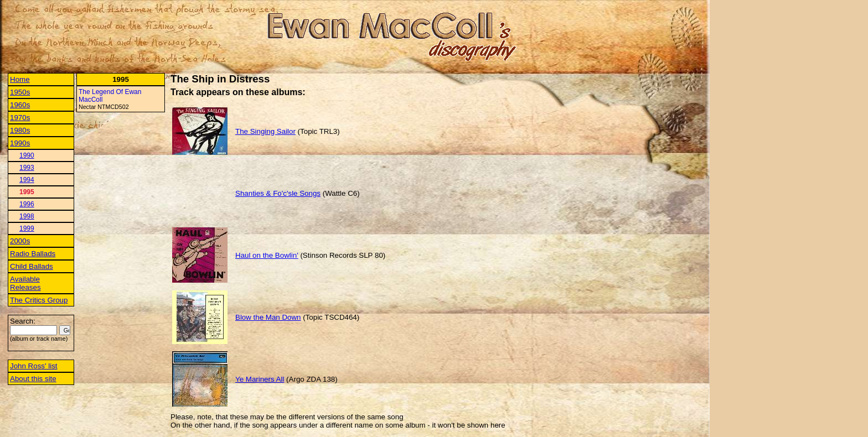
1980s (20, 130)
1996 (27, 204)
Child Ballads (32, 266)
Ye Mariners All (260, 379)
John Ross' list (34, 366)
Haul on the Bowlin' (267, 255)
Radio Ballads (33, 254)
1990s (20, 143)
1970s (20, 118)
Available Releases (25, 283)
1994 (27, 180)
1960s (20, 105)
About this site (33, 379)
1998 (27, 216)
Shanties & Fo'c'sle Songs (278, 193)
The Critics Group (39, 300)
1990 (27, 155)
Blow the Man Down (268, 317)
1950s (20, 92)
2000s (20, 241)
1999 (27, 228)
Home (20, 79)
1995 (27, 192)
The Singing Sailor (265, 131)
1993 (27, 168)
